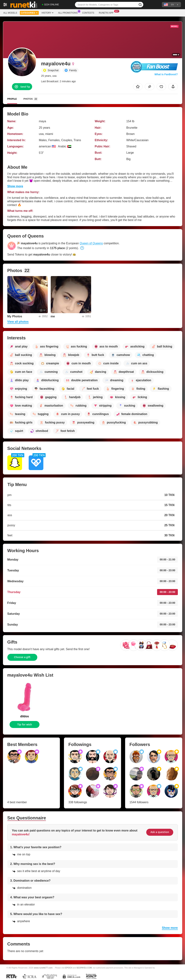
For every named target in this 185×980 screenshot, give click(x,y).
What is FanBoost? (166, 74)
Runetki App (107, 12)
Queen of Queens (91, 243)
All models (10, 13)
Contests (88, 13)
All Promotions (69, 12)
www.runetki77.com (43, 968)
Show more (15, 186)
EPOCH (69, 968)
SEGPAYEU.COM (84, 968)
